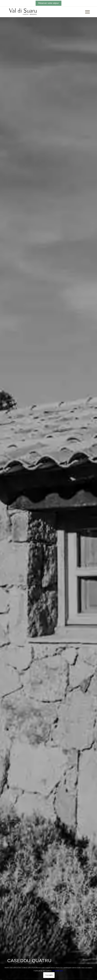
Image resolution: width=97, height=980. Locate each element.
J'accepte (49, 975)
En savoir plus (58, 971)
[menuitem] (86, 12)
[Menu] (86, 12)
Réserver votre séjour (48, 3)
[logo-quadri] (40, 12)
